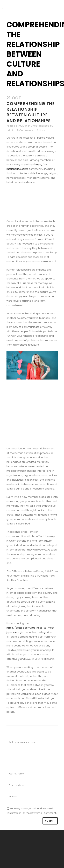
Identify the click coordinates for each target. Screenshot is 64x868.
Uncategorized (40, 126)
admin (10, 130)
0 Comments (25, 130)
